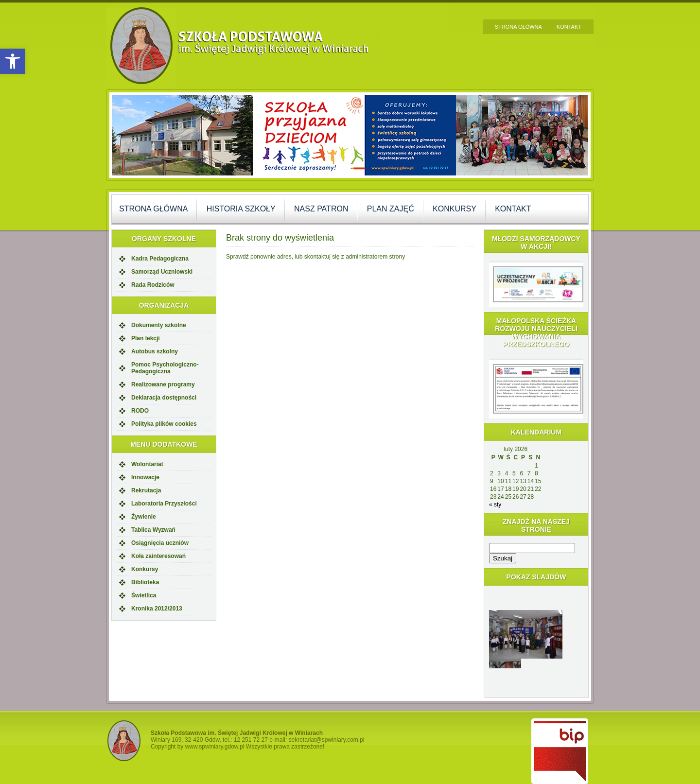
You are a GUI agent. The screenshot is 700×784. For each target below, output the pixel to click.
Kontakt (569, 27)
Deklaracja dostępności (164, 398)
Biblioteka (145, 582)
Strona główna (518, 27)
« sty (495, 505)
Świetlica (144, 595)
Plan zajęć (391, 209)
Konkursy (455, 209)
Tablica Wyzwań (153, 530)
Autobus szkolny (155, 351)
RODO (140, 411)
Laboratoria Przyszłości (164, 504)
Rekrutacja (146, 490)
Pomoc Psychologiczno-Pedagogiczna (165, 368)
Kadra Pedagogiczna (160, 259)
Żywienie (144, 517)
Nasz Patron (321, 209)
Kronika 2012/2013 (157, 609)
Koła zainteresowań (158, 556)
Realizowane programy (163, 384)
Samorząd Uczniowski (162, 272)
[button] (13, 61)
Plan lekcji (146, 338)
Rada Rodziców (153, 285)
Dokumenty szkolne (159, 325)
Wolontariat (147, 464)
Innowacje (145, 477)
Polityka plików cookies (164, 424)
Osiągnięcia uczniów (160, 543)
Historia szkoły (241, 209)
